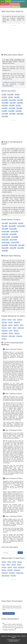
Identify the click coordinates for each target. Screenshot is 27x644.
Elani (4, 111)
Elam (12, 106)
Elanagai (13, 229)
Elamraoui (4, 322)
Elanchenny (17, 570)
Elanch (15, 567)
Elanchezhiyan (6, 576)
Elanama (13, 240)
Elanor (5, 116)
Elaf (17, 95)
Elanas (21, 248)
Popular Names (4, 4)
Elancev (10, 567)
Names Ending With (5, 6)
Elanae (5, 229)
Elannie (20, 114)
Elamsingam (21, 328)
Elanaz (14, 562)
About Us (10, 636)
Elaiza (20, 103)
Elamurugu (19, 336)
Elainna (5, 103)
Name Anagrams (16, 6)
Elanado (12, 226)
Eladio (10, 95)
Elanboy (20, 562)
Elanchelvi (10, 570)
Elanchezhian (20, 573)
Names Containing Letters (19, 1)
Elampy (10, 320)
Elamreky (16, 325)
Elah (4, 97)
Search (2, 1)
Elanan (5, 245)
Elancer (19, 565)
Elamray (11, 322)
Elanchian (13, 576)
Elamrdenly (17, 322)
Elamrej (10, 325)
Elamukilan (5, 333)
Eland (19, 108)
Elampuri (4, 320)
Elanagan (6, 232)
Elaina (5, 100)
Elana (5, 108)
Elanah (12, 108)
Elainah (12, 100)
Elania (11, 111)
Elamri (22, 325)
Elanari (13, 248)
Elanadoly (21, 226)
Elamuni (11, 333)
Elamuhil (16, 331)
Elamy (5, 223)
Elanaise (13, 234)
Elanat (5, 251)
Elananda (13, 245)
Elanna (5, 114)
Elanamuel (15, 242)
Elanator (4, 562)
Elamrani (20, 320)
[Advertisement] (13, 40)
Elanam (5, 240)
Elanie (19, 111)
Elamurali (17, 333)
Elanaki (15, 237)
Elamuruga (5, 336)
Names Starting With (14, 4)
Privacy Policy (17, 636)
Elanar (21, 245)
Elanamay (6, 242)
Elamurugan (12, 336)
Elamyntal (13, 223)
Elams (14, 328)
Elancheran (5, 573)
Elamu (11, 331)
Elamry (10, 328)
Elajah (5, 106)
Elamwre (4, 339)
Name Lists (8, 1)
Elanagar (14, 232)
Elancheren (12, 573)
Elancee (14, 565)
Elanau (9, 562)
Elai (10, 97)
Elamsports (5, 331)
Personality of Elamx (8, 86)
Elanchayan (21, 567)
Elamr (15, 320)
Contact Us (4, 636)
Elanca (4, 565)
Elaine (20, 100)
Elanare (5, 248)
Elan (18, 106)
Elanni (12, 114)
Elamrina (4, 328)
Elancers (4, 567)
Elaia (17, 97)
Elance (9, 565)
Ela (4, 95)
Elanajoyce (6, 237)
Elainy (13, 103)
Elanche (4, 570)
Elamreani (4, 325)
